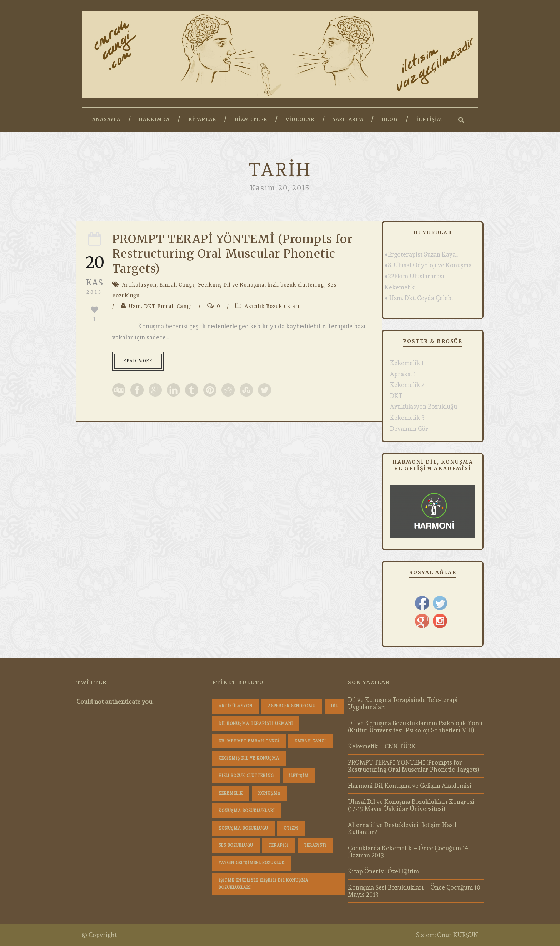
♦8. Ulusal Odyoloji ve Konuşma (428, 265)
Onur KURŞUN (458, 935)
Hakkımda (154, 120)
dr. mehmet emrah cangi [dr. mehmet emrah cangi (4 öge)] (249, 741)
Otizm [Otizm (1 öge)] (291, 828)
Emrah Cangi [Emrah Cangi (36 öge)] (310, 741)
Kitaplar (202, 120)
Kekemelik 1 (407, 363)
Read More (138, 361)
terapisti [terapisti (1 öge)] (315, 845)
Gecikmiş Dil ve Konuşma (231, 285)
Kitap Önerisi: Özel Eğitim (383, 871)
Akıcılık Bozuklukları (272, 306)
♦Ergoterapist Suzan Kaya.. (421, 254)
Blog (390, 120)
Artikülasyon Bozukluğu (424, 407)
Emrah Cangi (177, 285)
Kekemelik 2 (407, 385)
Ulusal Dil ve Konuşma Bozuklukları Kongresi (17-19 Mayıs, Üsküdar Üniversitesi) (411, 805)
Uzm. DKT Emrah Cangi (161, 306)
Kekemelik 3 (407, 418)
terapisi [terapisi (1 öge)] (279, 845)
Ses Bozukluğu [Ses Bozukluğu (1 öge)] (236, 845)
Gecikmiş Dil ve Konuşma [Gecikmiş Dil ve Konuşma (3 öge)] (249, 758)
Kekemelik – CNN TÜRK (382, 746)
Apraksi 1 (403, 374)
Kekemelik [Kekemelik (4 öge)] (231, 793)
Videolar (300, 120)
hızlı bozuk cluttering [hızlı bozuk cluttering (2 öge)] (246, 776)
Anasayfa (106, 120)
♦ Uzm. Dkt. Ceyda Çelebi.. (420, 298)
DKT (396, 396)
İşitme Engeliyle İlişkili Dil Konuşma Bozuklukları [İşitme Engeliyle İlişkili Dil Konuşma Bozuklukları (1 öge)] (264, 884)
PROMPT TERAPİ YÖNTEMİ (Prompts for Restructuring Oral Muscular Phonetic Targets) (232, 254)
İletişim (429, 120)
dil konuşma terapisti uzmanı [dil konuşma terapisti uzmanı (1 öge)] (256, 724)
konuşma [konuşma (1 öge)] (269, 793)
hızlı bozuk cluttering (296, 285)
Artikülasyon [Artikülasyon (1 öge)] (236, 706)
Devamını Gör (409, 429)
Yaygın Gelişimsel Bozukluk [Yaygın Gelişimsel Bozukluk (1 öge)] (252, 863)
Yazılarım (348, 120)
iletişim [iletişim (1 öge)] (299, 776)
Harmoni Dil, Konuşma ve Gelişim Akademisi (410, 786)
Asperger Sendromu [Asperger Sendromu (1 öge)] (292, 706)
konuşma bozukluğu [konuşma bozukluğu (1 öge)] (243, 828)
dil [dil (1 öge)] (334, 706)
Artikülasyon (139, 285)
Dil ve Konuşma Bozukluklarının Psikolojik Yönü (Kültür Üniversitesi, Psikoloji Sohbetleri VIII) (415, 727)
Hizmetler (251, 120)
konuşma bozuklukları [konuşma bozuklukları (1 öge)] (247, 811)
